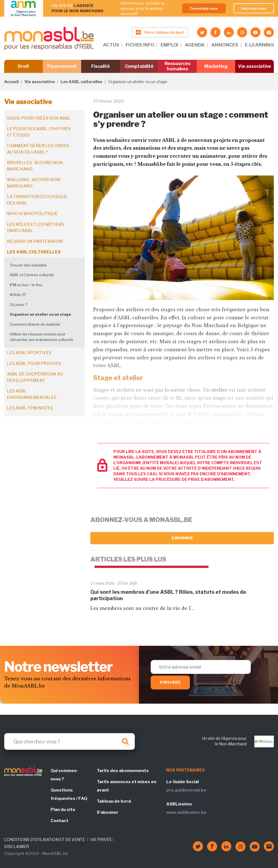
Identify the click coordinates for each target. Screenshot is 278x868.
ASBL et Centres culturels (32, 275)
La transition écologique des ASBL (37, 200)
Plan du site (63, 810)
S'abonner (182, 538)
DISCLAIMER (17, 846)
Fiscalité (100, 66)
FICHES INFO (140, 45)
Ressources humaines (177, 66)
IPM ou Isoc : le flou (26, 285)
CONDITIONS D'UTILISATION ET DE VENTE (45, 839)
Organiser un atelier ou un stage (40, 314)
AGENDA (195, 45)
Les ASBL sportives (29, 353)
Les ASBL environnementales (32, 394)
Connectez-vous (204, 8)
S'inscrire (170, 682)
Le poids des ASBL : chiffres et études (39, 132)
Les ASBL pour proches (34, 363)
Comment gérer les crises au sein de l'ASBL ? (38, 149)
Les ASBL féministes (30, 408)
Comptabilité (139, 66)
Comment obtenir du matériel (35, 324)
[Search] (69, 741)
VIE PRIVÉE (101, 839)
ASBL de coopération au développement (35, 377)
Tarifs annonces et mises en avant (126, 786)
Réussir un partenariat (35, 241)
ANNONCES (225, 45)
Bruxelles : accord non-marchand (36, 166)
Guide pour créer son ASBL (39, 118)
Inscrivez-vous (254, 8)
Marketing (216, 66)
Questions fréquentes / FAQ (69, 794)
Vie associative (255, 66)
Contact (59, 821)
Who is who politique (32, 214)
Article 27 (18, 295)
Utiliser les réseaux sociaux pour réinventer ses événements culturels (41, 337)
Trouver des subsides (28, 265)
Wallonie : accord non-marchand (34, 183)
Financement (62, 66)
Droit (23, 66)
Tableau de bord (114, 801)
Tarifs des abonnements (123, 771)
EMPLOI (169, 45)
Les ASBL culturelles (81, 82)
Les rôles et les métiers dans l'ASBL (35, 228)
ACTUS (111, 45)
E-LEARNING (259, 45)
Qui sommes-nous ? (64, 775)
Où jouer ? (18, 305)
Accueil (11, 82)
